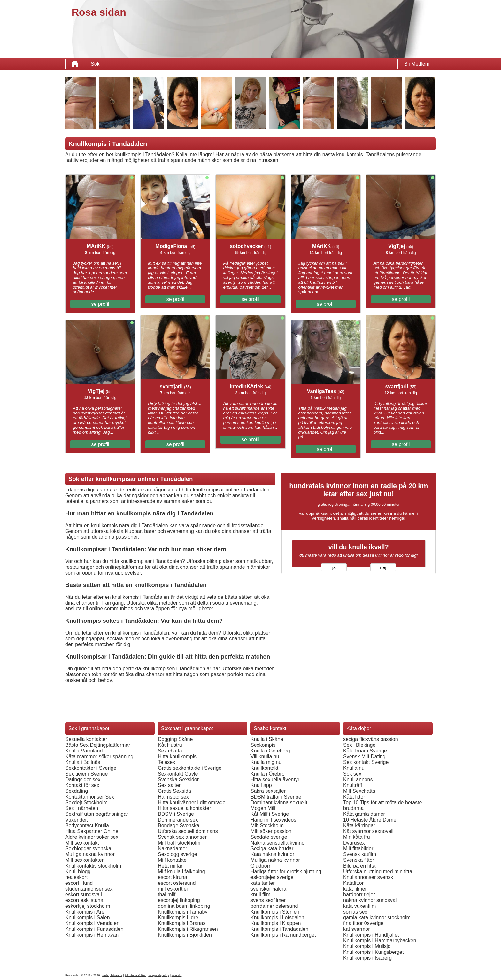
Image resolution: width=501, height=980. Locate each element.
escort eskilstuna (84, 900)
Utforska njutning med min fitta (378, 872)
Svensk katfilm (360, 854)
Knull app (261, 785)
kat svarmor (357, 929)
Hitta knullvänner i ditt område (192, 803)
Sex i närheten (82, 808)
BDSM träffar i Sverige (276, 797)
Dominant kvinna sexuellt (279, 803)
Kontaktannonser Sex (90, 797)
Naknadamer (173, 849)
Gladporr (260, 866)
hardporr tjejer (359, 895)
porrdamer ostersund (274, 906)
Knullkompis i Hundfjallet (371, 935)
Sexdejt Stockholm (86, 803)
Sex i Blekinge (359, 745)
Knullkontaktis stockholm (93, 866)
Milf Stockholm (267, 826)
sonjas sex (355, 912)
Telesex (166, 762)
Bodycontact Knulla (87, 826)
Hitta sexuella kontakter (184, 808)
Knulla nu (354, 768)
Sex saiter (169, 785)
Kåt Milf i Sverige (270, 814)
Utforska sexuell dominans (188, 831)
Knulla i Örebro (268, 774)
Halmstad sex (173, 797)
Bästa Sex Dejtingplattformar (98, 745)
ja (334, 567)
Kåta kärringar (359, 826)
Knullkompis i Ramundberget (283, 935)
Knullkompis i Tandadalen (279, 929)
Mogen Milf (263, 808)
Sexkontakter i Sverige (91, 768)
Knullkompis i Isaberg (367, 958)
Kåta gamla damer (364, 814)
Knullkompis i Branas (182, 923)
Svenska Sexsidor (178, 779)
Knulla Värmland (84, 751)
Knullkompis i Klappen (276, 923)
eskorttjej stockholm (88, 906)
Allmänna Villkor (135, 975)
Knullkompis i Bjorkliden (185, 935)
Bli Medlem (417, 64)
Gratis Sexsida (174, 791)
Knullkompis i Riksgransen (188, 929)
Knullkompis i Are (85, 912)
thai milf (167, 895)
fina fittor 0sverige (363, 923)
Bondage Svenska (179, 826)
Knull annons (358, 779)
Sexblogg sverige (177, 854)
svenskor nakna (268, 889)
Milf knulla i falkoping (181, 872)
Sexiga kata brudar (272, 849)
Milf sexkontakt (82, 843)
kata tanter (263, 883)
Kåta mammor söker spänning (99, 756)
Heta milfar (170, 866)
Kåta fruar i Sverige (365, 751)
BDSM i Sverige (176, 814)
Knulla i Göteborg (270, 751)
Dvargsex (354, 843)
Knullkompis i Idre (178, 918)
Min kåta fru (357, 837)
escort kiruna (173, 877)
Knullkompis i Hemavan (92, 935)
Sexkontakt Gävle (178, 774)
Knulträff (353, 785)
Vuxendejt (77, 820)
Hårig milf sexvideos (273, 820)
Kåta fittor (354, 797)
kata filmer (355, 889)
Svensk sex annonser (182, 837)
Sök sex (352, 774)
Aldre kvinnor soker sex (92, 837)
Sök (95, 64)
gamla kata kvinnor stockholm (377, 918)
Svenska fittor (359, 860)
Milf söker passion (271, 831)
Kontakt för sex (82, 785)
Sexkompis (263, 745)
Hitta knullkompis (177, 756)
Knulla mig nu (266, 762)
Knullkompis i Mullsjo (367, 946)
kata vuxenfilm (359, 906)
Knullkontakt (264, 768)
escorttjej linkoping (179, 900)
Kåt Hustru (170, 745)
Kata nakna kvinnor (272, 854)
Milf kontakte (172, 860)
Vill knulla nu (265, 756)
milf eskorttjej (173, 889)
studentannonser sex (89, 889)
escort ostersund (177, 883)
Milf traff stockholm (179, 843)
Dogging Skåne (175, 739)
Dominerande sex (178, 820)
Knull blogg (78, 872)
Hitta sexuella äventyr (275, 779)
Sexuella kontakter (86, 739)
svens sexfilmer (268, 900)
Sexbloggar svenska (88, 849)
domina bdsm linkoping (184, 906)
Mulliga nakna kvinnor (90, 854)
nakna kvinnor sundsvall (370, 900)
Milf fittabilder (358, 849)
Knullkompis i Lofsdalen (277, 918)
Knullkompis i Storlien (275, 912)
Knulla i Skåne (267, 739)
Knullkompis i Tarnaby (183, 912)
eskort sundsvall (84, 895)
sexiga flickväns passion (371, 739)
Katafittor (353, 883)
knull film (260, 895)
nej (383, 567)
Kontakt (177, 975)
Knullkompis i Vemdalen (92, 923)
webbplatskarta (112, 975)
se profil (100, 304)
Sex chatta (170, 751)
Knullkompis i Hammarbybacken (380, 941)
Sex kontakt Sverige (366, 762)
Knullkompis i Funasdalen (94, 929)
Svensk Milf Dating (364, 756)
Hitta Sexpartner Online (92, 831)
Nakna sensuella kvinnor (278, 843)
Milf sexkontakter (84, 860)
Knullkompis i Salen (88, 918)
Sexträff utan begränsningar (97, 814)
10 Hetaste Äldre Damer (371, 820)
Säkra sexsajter (268, 791)
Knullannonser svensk (368, 877)
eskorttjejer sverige (272, 877)
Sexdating (77, 791)
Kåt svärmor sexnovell (368, 831)
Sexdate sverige (269, 837)
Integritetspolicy (159, 975)
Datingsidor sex (83, 779)
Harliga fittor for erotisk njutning (286, 872)
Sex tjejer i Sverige (86, 774)
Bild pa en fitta (359, 866)
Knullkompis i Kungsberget (373, 952)
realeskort (76, 877)
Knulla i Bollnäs (83, 762)
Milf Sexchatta (359, 791)
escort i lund (79, 883)
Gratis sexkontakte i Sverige (190, 768)
